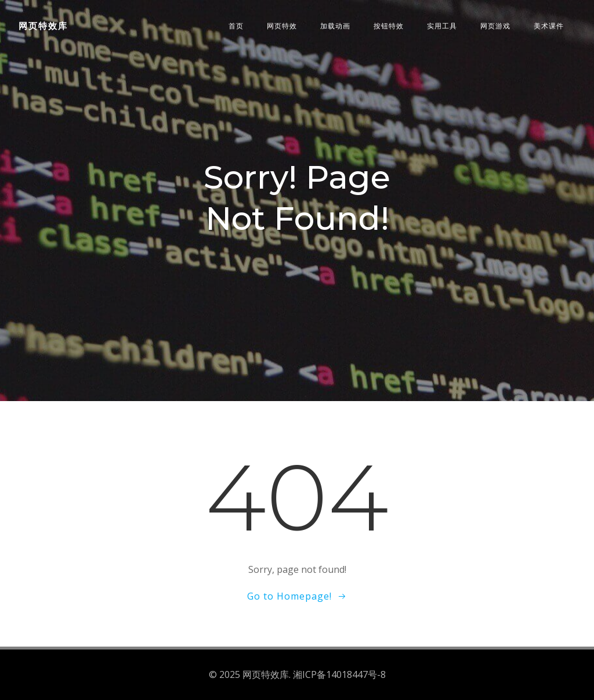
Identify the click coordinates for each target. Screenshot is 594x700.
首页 (236, 26)
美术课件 (549, 26)
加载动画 (335, 26)
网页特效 (282, 26)
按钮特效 (389, 26)
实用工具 (442, 26)
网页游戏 (495, 26)
